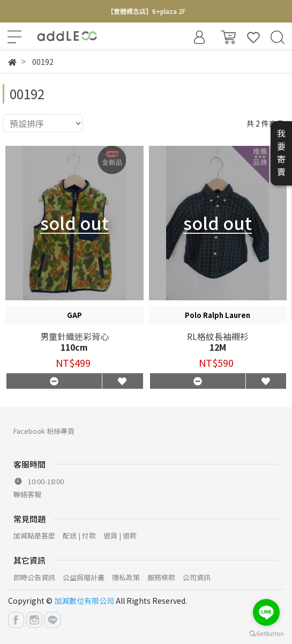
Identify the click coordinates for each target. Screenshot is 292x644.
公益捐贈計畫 (84, 577)
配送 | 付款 (79, 535)
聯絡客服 (27, 494)
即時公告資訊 (34, 577)
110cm (74, 347)
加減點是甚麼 (34, 535)
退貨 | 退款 (120, 535)
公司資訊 (197, 577)
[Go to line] (266, 612)
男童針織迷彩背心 (74, 336)
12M (218, 347)
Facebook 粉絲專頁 (44, 431)
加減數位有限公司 (84, 601)
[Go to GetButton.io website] (266, 633)
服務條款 (161, 577)
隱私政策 (126, 577)
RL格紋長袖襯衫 (218, 336)
